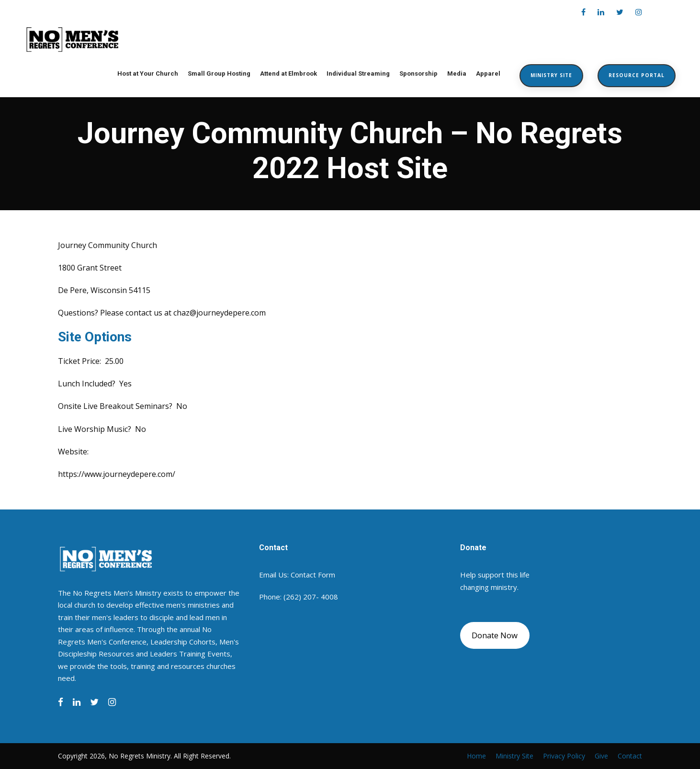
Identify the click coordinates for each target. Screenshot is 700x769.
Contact (630, 756)
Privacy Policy (564, 756)
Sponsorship (418, 74)
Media (457, 74)
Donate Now (495, 635)
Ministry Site (551, 75)
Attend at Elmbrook (288, 74)
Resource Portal (637, 75)
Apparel (488, 74)
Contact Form (313, 575)
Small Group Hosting (219, 74)
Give (601, 756)
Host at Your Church (148, 74)
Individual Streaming (358, 74)
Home (476, 756)
